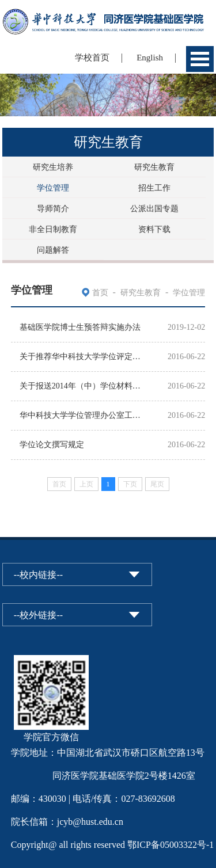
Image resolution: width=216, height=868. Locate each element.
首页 (100, 293)
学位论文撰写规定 (52, 445)
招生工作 (154, 188)
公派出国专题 (154, 209)
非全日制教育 (53, 229)
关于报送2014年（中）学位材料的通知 (83, 386)
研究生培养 (53, 167)
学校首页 (92, 58)
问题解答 (53, 250)
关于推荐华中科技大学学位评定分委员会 (83, 357)
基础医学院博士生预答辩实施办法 (80, 327)
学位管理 (53, 188)
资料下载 (154, 229)
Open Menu (200, 59)
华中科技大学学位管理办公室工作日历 (83, 415)
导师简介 (53, 209)
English (150, 58)
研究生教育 (154, 167)
